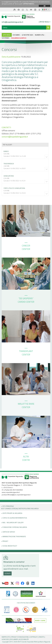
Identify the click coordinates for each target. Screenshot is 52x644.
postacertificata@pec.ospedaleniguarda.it (16, 495)
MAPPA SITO (6, 637)
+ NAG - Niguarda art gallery (12, 522)
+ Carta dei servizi (8, 532)
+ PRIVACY (5, 541)
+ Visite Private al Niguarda (12, 513)
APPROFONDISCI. (29, 4)
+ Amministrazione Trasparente (14, 536)
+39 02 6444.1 (44, 22)
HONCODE (5, 639)
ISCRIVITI (8, 573)
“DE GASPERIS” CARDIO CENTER (26, 299)
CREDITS (41, 637)
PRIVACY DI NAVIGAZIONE (20, 637)
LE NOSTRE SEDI (27, 35)
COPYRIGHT (34, 637)
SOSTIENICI (5, 38)
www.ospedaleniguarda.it (11, 492)
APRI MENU (7, 35)
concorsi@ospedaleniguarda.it (15, 137)
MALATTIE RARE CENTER (26, 405)
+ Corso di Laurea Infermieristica (14, 518)
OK (45, 6)
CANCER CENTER (26, 247)
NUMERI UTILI (40, 35)
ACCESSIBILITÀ (24, 639)
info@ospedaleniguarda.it (12, 22)
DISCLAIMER (14, 639)
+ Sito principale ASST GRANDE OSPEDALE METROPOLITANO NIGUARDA (20, 507)
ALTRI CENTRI (26, 458)
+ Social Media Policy (9, 546)
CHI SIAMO (16, 35)
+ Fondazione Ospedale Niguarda (14, 527)
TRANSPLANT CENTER (26, 352)
